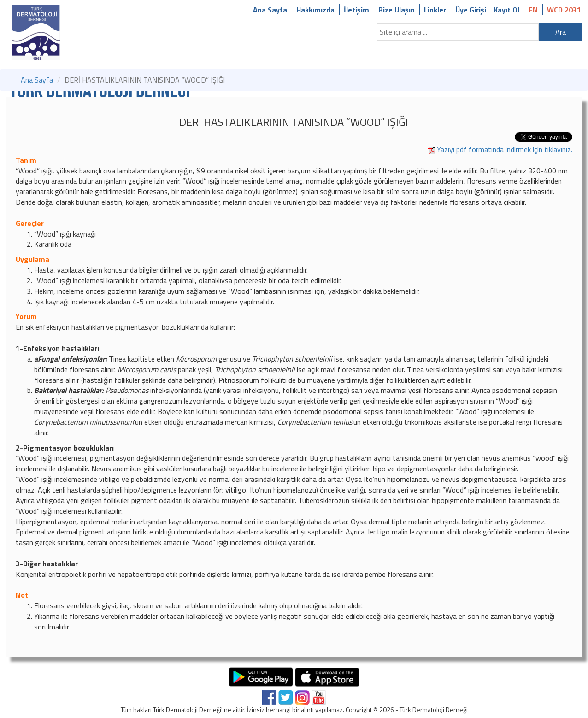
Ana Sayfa (270, 10)
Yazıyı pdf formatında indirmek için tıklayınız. (505, 149)
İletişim (356, 10)
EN (533, 10)
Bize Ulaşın (397, 10)
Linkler (435, 10)
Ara (561, 32)
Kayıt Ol (506, 10)
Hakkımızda (315, 10)
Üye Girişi (471, 10)
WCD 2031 (564, 10)
